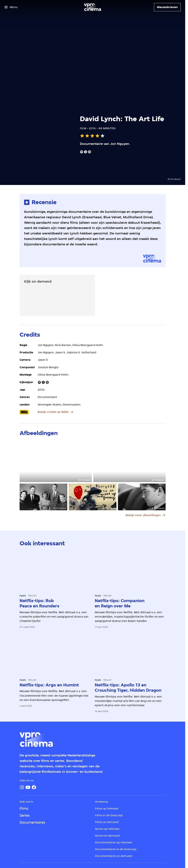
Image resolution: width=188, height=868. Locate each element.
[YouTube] (28, 787)
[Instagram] (22, 787)
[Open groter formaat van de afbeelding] (56, 462)
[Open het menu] (11, 7)
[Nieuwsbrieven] (167, 7)
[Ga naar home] (92, 7)
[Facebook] (34, 787)
